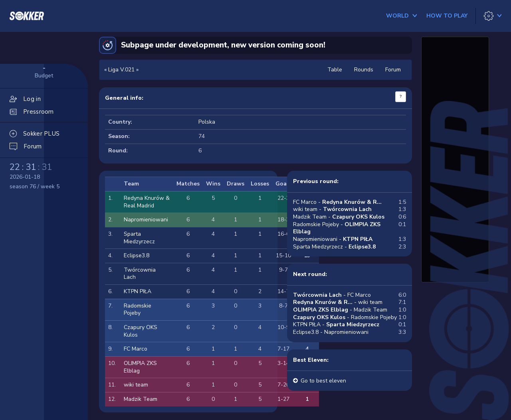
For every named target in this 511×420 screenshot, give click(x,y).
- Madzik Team (340, 310)
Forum (393, 70)
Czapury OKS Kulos (141, 331)
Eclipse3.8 (137, 255)
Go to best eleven (323, 381)
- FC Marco (332, 295)
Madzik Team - (339, 217)
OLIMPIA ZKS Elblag (140, 367)
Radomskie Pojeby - (337, 228)
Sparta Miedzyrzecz (139, 238)
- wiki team (338, 302)
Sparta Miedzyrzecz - (334, 247)
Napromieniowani (146, 220)
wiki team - (332, 209)
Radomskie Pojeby (138, 310)
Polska (207, 122)
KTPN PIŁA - (336, 324)
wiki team (136, 385)
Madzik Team (141, 399)
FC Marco (136, 349)
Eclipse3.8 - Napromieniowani (331, 332)
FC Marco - (337, 202)
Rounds (364, 70)
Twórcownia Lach (140, 274)
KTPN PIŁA (138, 291)
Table (335, 70)
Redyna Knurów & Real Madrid (147, 202)
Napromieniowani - (333, 239)
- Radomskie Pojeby (345, 317)
